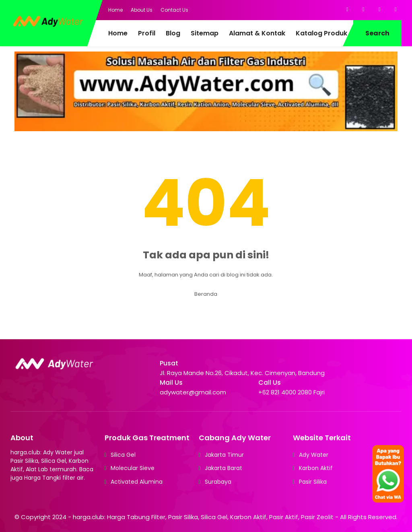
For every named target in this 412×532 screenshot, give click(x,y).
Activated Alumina (137, 482)
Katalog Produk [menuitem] (321, 33)
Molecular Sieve (133, 468)
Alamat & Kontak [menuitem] (257, 33)
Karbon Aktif (316, 468)
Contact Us (174, 10)
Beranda (206, 294)
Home (115, 10)
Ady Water (314, 455)
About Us (142, 10)
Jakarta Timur (224, 455)
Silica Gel (123, 455)
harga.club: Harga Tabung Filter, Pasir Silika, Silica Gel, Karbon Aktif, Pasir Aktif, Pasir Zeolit (203, 517)
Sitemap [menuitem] (205, 33)
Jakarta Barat (224, 468)
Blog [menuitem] (173, 33)
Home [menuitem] (118, 33)
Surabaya (218, 482)
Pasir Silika (313, 482)
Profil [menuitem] (147, 33)
